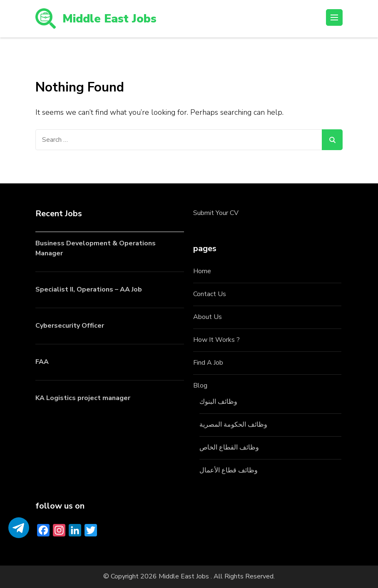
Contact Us (210, 294)
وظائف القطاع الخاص (229, 447)
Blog (200, 385)
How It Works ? (216, 340)
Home (202, 271)
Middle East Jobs (109, 19)
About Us (208, 317)
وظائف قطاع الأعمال (229, 470)
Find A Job (208, 363)
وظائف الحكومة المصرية (233, 425)
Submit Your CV (216, 213)
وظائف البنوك (218, 402)
